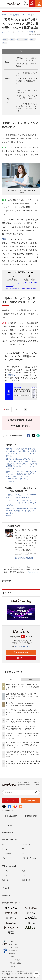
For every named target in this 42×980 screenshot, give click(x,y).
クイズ (25, 875)
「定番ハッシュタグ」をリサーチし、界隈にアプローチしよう (27, 98)
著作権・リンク (14, 942)
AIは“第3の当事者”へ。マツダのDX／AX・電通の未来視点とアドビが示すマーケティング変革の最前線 (22, 754)
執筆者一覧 (26, 880)
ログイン (21, 658)
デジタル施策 (7, 853)
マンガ (5, 875)
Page (8, 62)
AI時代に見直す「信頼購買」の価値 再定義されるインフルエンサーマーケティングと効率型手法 (22, 687)
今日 (12, 679)
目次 (29, 51)
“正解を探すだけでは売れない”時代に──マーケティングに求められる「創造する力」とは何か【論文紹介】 (22, 696)
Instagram (33, 39)
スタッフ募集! (13, 945)
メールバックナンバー (21, 647)
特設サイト (13, 375)
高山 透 (17, 32)
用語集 (6, 896)
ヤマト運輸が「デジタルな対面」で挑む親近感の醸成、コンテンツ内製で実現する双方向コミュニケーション (22, 745)
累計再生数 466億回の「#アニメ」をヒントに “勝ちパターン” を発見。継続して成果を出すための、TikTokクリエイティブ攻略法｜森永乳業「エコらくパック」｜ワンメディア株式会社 (22, 464)
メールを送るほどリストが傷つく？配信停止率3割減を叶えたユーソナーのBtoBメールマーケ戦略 (23, 764)
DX (3, 844)
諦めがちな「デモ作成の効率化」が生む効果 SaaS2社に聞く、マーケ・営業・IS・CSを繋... (21, 511)
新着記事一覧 (9, 833)
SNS (24, 853)
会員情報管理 (13, 949)
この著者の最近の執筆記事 (24, 558)
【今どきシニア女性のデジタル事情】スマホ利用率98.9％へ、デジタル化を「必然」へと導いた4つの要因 (22, 736)
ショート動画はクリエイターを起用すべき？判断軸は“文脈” (27, 81)
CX (23, 849)
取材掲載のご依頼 (31, 816)
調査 (24, 871)
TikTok (5, 43)
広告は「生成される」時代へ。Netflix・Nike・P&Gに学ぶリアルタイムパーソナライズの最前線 (22, 712)
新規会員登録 (21, 652)
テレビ (5, 849)
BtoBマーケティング (29, 844)
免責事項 (12, 952)
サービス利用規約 (15, 958)
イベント (7, 888)
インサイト (6, 858)
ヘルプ (11, 939)
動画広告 (5, 39)
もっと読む (9, 515)
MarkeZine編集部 (28, 32)
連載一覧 (5, 880)
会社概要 (12, 955)
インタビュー (7, 871)
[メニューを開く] (3, 3)
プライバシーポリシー (16, 961)
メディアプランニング (30, 858)
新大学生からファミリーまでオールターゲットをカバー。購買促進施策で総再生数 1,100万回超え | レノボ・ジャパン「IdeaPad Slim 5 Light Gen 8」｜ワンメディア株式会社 (21, 476)
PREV (6, 410)
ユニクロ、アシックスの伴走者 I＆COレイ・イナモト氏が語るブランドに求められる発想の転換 (21, 503)
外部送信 (12, 964)
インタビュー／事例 (22, 39)
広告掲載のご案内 (11, 816)
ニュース (7, 825)
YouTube (12, 39)
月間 (30, 679)
